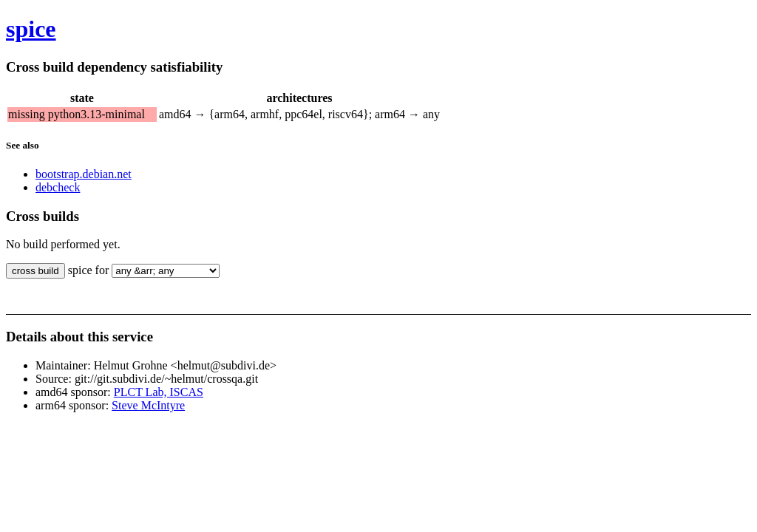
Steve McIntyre (148, 405)
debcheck (58, 187)
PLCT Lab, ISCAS (159, 392)
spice (31, 29)
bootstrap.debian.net (84, 174)
